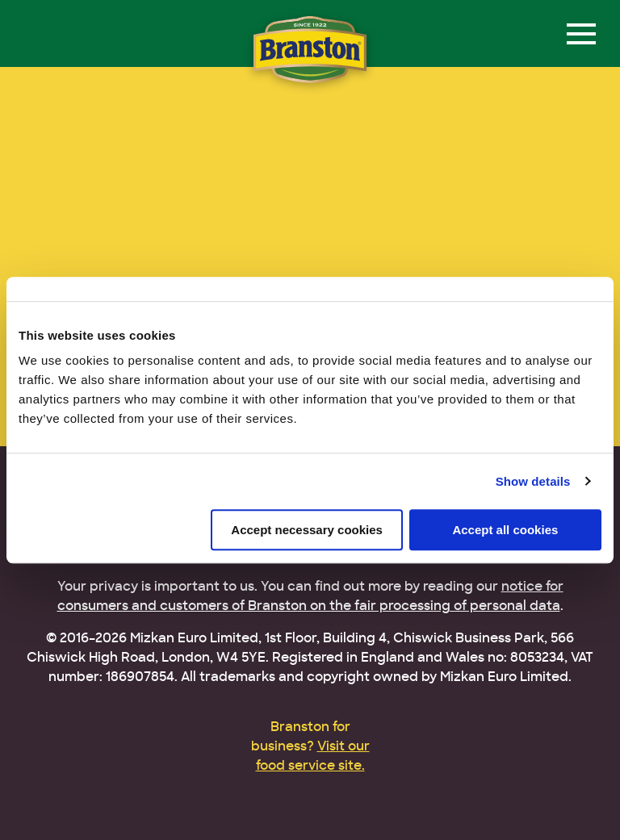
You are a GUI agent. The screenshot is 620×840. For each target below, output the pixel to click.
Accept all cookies (505, 530)
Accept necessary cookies (307, 530)
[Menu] (581, 34)
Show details (533, 481)
